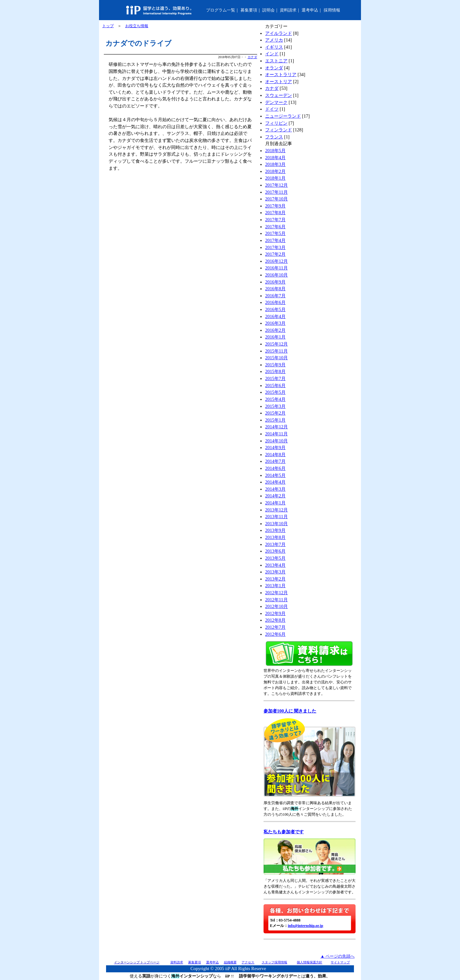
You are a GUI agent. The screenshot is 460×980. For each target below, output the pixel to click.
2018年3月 (275, 164)
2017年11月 (276, 192)
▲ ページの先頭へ (337, 956)
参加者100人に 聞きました (290, 711)
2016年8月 (275, 289)
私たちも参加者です (284, 832)
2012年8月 (275, 620)
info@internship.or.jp (306, 926)
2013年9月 (275, 530)
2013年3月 (275, 572)
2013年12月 (276, 510)
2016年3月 (275, 323)
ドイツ (272, 109)
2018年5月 (275, 151)
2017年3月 (275, 247)
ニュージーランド (283, 116)
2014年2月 (275, 496)
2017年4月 (275, 240)
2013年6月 (275, 551)
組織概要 (230, 962)
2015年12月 (276, 344)
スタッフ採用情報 (274, 962)
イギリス (274, 47)
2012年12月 (276, 593)
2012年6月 (275, 634)
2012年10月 (276, 606)
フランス (274, 137)
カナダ (252, 57)
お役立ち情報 (137, 26)
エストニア (276, 61)
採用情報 (332, 10)
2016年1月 (275, 337)
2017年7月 (275, 220)
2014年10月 (276, 441)
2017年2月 (275, 254)
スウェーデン (279, 95)
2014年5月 (275, 475)
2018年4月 (275, 158)
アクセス (248, 962)
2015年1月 (275, 420)
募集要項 (249, 10)
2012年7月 (275, 627)
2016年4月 (275, 316)
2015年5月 (275, 392)
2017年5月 (275, 233)
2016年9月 (275, 282)
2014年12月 (276, 427)
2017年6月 (275, 227)
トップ (108, 26)
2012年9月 (275, 613)
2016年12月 (276, 261)
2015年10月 (276, 358)
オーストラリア (281, 74)
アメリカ (274, 40)
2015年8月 (275, 371)
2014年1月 (275, 503)
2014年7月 (275, 461)
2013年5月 (275, 558)
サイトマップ (340, 962)
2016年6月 (275, 302)
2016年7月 (275, 296)
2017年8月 (275, 213)
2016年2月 (275, 330)
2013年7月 (275, 544)
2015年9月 (275, 365)
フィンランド (279, 130)
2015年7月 (275, 378)
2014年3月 (275, 489)
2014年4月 (275, 482)
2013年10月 (276, 524)
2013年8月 (275, 537)
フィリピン (276, 123)
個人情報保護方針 (310, 962)
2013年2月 (275, 579)
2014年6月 (275, 468)
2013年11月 (276, 517)
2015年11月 (276, 351)
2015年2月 (275, 413)
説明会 (268, 10)
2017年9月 (275, 206)
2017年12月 (276, 185)
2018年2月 (275, 171)
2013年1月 (275, 586)
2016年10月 (276, 275)
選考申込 (310, 10)
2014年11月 (276, 434)
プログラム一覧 (221, 10)
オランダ (274, 68)
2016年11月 (276, 268)
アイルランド (279, 33)
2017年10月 (276, 199)
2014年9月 (275, 447)
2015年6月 (275, 385)
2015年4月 (275, 399)
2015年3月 (275, 406)
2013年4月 (275, 565)
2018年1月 (275, 178)
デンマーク (276, 102)
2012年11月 (276, 600)
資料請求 (288, 10)
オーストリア (279, 82)
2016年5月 (275, 309)
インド (272, 54)
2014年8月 (275, 455)
